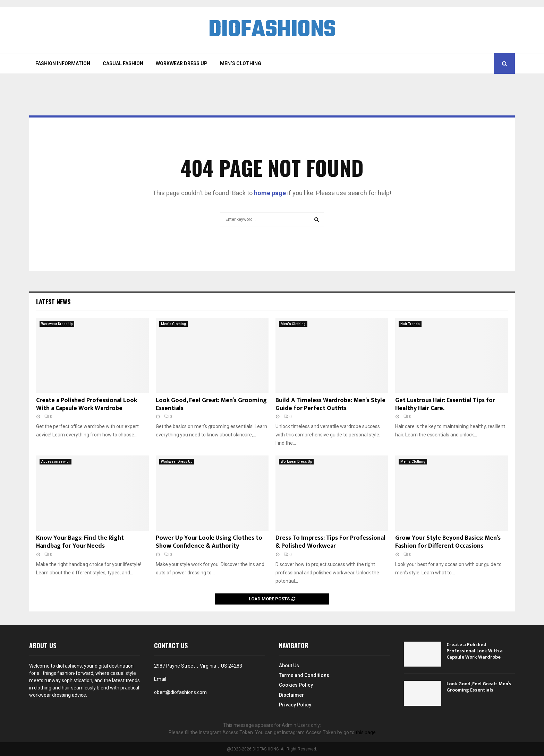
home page (270, 193)
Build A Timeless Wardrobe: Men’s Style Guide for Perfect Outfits (330, 404)
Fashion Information (63, 63)
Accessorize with (56, 462)
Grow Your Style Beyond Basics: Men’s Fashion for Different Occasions (448, 542)
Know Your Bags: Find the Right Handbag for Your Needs (80, 542)
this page (366, 732)
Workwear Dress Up (182, 63)
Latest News (53, 302)
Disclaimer (291, 695)
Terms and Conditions (304, 675)
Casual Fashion (123, 63)
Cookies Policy (296, 685)
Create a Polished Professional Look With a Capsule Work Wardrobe (87, 404)
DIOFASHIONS (272, 30)
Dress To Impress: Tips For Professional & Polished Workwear (330, 542)
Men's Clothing (173, 324)
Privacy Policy (295, 705)
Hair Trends (410, 324)
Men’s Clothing (241, 63)
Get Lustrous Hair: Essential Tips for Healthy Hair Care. (445, 404)
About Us (289, 666)
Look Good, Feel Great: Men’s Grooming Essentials (211, 404)
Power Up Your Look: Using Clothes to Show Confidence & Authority (209, 542)
